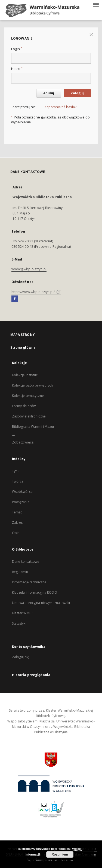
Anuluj (49, 93)
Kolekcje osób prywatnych (33, 385)
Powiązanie (21, 502)
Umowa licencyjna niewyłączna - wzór (41, 603)
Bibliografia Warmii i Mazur (33, 427)
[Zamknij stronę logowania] (92, 34)
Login (17, 49)
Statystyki (19, 623)
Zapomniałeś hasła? (60, 107)
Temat (17, 512)
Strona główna (23, 347)
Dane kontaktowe (26, 562)
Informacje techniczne (29, 582)
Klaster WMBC (23, 613)
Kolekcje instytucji (26, 375)
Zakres (17, 523)
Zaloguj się (21, 657)
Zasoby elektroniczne (29, 416)
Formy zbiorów (24, 406)
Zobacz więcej (23, 442)
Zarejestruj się (24, 107)
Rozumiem (60, 854)
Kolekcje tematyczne (28, 396)
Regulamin (20, 572)
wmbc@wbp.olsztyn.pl (29, 269)
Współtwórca (22, 492)
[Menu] (96, 4)
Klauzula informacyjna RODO (35, 592)
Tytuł (16, 471)
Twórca (18, 481)
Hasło (17, 69)
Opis (16, 533)
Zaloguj (77, 93)
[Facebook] (15, 299)
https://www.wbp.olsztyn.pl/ (36, 292)
